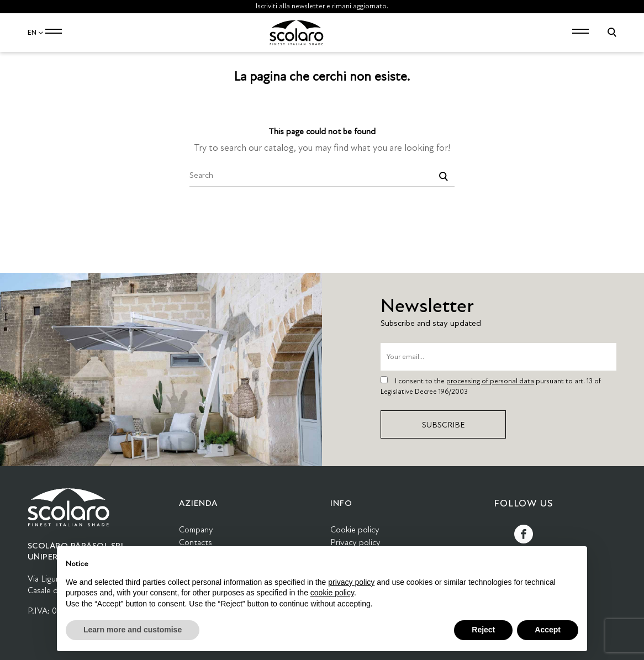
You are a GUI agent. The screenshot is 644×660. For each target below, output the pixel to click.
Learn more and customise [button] (133, 630)
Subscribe (444, 425)
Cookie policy (355, 530)
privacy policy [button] (351, 582)
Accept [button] (548, 630)
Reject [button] (483, 630)
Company (196, 530)
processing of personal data (490, 381)
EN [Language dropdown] (36, 33)
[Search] (322, 176)
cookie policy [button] (332, 593)
